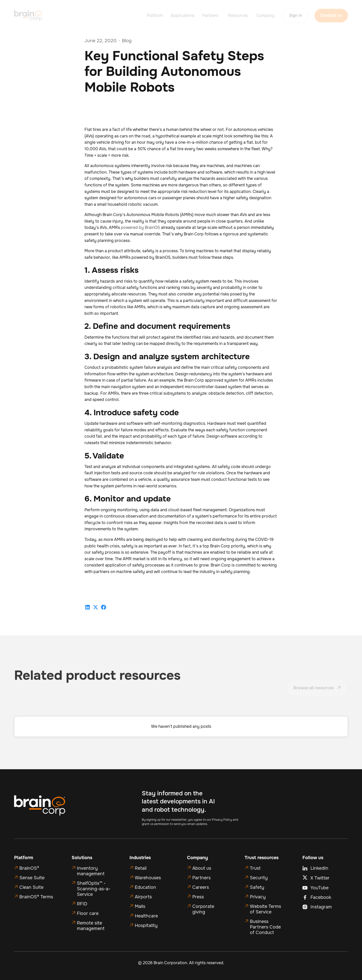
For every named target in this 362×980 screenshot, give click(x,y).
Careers (201, 887)
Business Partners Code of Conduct (265, 927)
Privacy (258, 897)
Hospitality (146, 925)
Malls (140, 906)
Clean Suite (31, 887)
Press (198, 897)
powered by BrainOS (140, 227)
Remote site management (91, 926)
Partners (201, 878)
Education (145, 887)
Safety (257, 887)
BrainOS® (29, 868)
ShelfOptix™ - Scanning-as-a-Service (94, 889)
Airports (143, 897)
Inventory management (91, 871)
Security (259, 878)
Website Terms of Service (265, 909)
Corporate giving (203, 909)
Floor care (88, 913)
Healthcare (146, 916)
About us (202, 868)
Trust (255, 868)
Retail (141, 868)
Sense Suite (32, 878)
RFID (82, 904)
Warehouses (148, 878)
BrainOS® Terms (36, 897)
